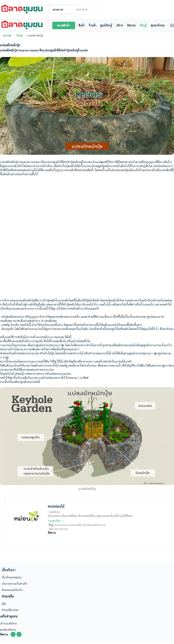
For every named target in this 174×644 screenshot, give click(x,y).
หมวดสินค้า (66, 28)
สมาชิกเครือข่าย (8, 633)
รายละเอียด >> (56, 524)
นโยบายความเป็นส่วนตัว (14, 586)
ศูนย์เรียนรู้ (109, 28)
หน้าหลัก (7, 38)
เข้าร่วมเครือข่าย (8, 626)
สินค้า (85, 28)
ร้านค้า (95, 28)
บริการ (123, 28)
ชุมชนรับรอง (160, 28)
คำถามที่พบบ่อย (10, 613)
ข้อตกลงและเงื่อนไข (12, 593)
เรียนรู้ (146, 28)
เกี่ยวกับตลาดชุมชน (12, 580)
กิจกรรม (134, 28)
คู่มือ (4, 606)
